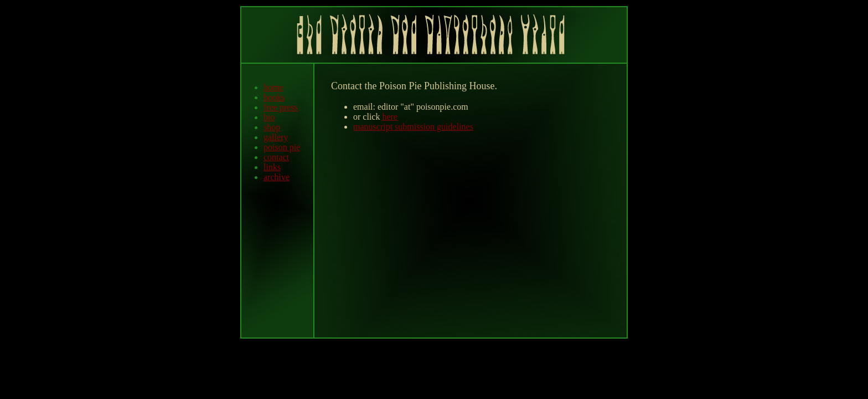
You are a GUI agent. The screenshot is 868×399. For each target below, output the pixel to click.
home (273, 87)
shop (272, 127)
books (274, 97)
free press (281, 107)
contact (276, 157)
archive (277, 177)
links (272, 167)
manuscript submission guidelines (413, 127)
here (390, 117)
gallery (276, 137)
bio (269, 117)
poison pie (282, 147)
